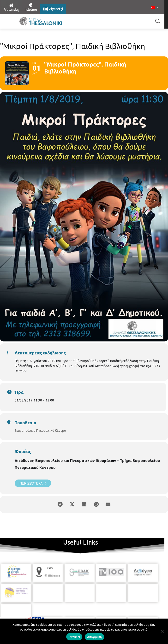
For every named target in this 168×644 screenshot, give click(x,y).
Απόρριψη (94, 637)
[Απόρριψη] (162, 631)
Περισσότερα (33, 483)
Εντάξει (74, 637)
